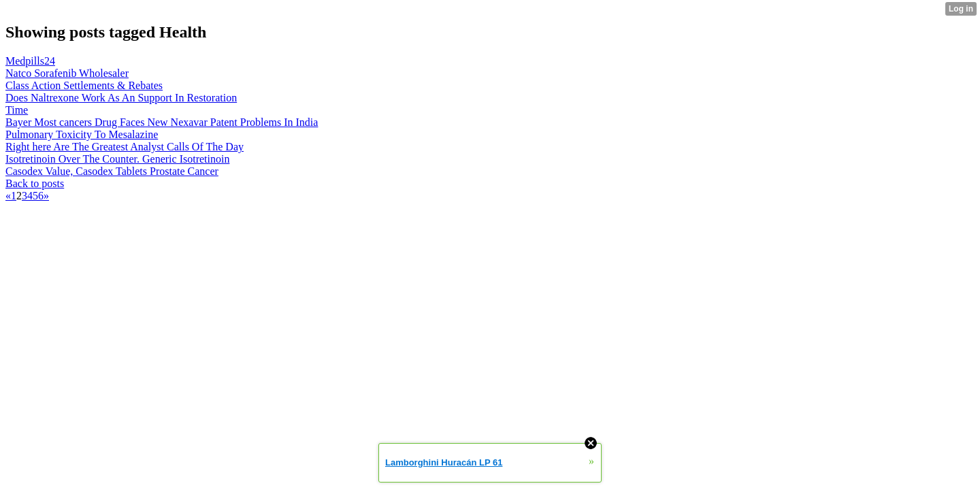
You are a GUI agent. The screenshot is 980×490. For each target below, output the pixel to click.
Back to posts (35, 183)
